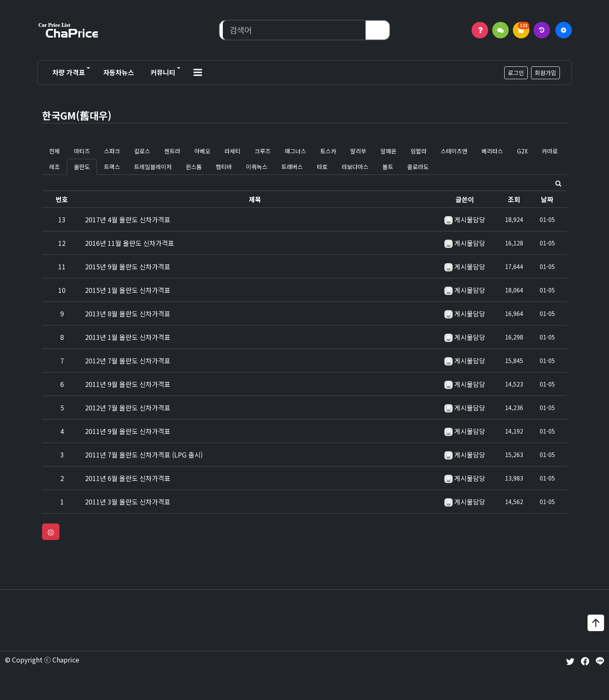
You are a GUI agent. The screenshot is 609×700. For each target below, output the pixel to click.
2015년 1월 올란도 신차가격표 (128, 290)
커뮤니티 (163, 72)
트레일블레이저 (153, 167)
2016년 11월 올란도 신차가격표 (130, 243)
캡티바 (224, 167)
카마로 (550, 151)
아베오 (202, 151)
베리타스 (492, 151)
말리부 (358, 151)
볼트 (388, 167)
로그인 (516, 73)
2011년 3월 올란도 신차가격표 (128, 502)
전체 (54, 151)
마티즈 (82, 151)
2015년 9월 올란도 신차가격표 (128, 266)
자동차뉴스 (119, 72)
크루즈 (263, 151)
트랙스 (112, 167)
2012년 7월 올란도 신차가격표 (128, 361)
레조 (54, 167)
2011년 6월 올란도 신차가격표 (128, 478)
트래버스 (292, 167)
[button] (198, 73)
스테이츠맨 (454, 151)
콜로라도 (418, 167)
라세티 (233, 151)
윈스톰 (194, 167)
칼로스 (142, 151)
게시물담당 (470, 219)
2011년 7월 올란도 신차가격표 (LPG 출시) (144, 455)
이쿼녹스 (257, 167)
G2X (522, 151)
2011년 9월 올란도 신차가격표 (128, 384)
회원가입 (545, 73)
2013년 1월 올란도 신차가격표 (128, 337)
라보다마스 (355, 167)
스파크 (112, 151)
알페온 (388, 151)
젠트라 (172, 151)
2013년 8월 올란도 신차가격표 (128, 313)
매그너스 (295, 151)
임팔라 (419, 151)
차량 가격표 (69, 72)
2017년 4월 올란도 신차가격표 (128, 219)
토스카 (328, 151)
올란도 (82, 167)
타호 (322, 167)
